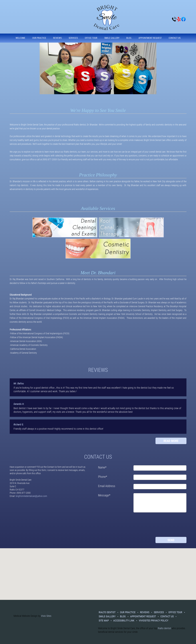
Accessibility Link (124, 620)
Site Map (104, 620)
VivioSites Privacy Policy (154, 620)
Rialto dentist (164, 628)
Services (73, 38)
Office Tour (91, 38)
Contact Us (175, 38)
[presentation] (109, 526)
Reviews (57, 38)
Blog (129, 38)
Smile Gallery (112, 38)
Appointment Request (150, 38)
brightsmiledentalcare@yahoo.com (31, 496)
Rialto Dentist (107, 612)
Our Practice (39, 38)
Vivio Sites (46, 616)
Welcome (20, 38)
